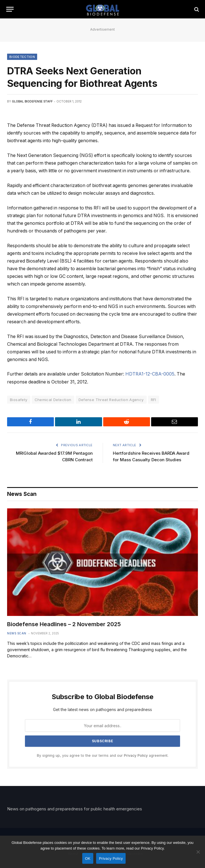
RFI (154, 400)
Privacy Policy (136, 755)
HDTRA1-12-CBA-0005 (150, 374)
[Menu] (10, 9)
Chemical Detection (53, 400)
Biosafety (19, 400)
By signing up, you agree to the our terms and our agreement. (103, 755)
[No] (198, 852)
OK (88, 858)
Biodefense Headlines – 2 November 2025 (64, 624)
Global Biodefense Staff (32, 101)
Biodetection (22, 57)
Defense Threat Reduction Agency (111, 400)
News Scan (17, 633)
